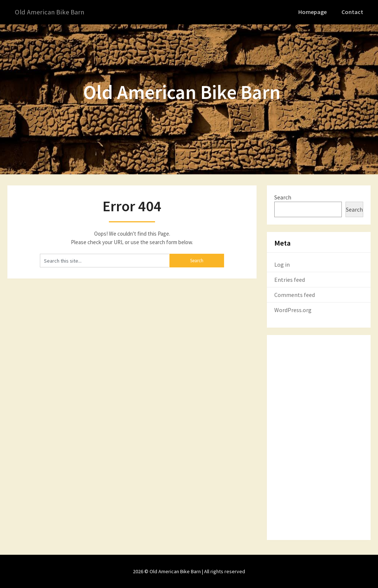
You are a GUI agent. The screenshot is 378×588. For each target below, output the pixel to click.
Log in (282, 264)
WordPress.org (293, 310)
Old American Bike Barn (51, 12)
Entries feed (290, 279)
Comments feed (295, 294)
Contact (353, 12)
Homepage (314, 12)
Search (283, 197)
